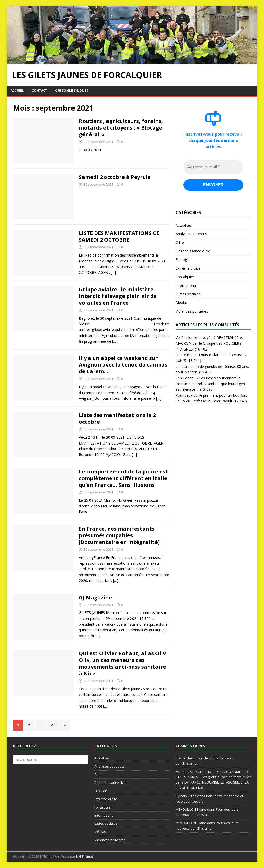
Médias (182, 303)
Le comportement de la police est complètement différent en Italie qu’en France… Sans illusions (123, 478)
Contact (39, 91)
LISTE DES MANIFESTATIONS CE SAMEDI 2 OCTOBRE (119, 236)
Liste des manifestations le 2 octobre (117, 418)
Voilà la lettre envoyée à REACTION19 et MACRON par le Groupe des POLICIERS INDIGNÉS (209, 343)
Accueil (17, 91)
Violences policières (192, 311)
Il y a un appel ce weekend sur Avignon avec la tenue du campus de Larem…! (123, 365)
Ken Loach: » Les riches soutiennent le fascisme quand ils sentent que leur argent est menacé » (211, 384)
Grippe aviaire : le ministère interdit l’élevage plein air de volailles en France (118, 296)
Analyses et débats (191, 234)
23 (53, 725)
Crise (180, 242)
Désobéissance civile (193, 251)
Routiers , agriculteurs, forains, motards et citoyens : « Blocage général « (121, 128)
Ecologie (183, 260)
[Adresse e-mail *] (213, 167)
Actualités (184, 225)
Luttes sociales (188, 294)
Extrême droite (188, 268)
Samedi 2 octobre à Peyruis (115, 177)
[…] (113, 272)
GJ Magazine (95, 597)
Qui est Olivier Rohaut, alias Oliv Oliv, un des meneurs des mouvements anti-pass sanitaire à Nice (122, 663)
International (186, 286)
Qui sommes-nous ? (72, 91)
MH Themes (85, 857)
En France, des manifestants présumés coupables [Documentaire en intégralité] (119, 535)
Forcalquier (185, 277)
